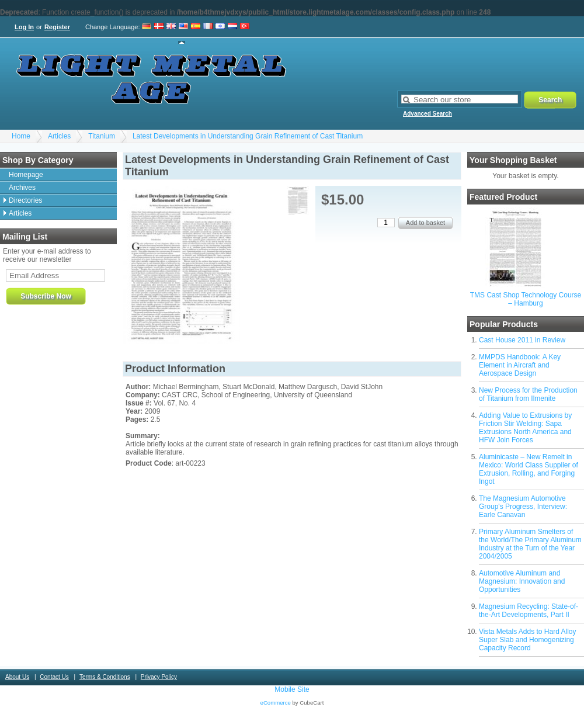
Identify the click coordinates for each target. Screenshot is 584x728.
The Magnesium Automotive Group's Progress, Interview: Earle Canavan (523, 507)
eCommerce (276, 703)
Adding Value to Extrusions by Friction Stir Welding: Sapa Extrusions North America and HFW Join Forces (525, 428)
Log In (24, 27)
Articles (59, 136)
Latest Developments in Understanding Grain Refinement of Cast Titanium (248, 136)
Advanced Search (427, 114)
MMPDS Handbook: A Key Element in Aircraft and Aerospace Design (520, 365)
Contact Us (54, 677)
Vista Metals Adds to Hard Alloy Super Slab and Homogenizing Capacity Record (528, 640)
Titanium (102, 136)
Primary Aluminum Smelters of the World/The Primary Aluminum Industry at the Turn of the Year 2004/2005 (530, 544)
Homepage (26, 175)
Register (57, 27)
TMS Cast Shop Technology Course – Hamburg (526, 299)
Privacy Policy (159, 677)
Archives (22, 188)
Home (21, 136)
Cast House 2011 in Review (522, 340)
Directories (25, 200)
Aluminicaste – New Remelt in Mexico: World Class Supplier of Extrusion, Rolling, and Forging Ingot (529, 469)
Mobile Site (292, 689)
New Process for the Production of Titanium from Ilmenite (528, 394)
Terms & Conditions (105, 677)
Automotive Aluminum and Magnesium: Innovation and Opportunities (522, 581)
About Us (17, 677)
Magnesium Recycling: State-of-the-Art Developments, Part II (529, 611)
